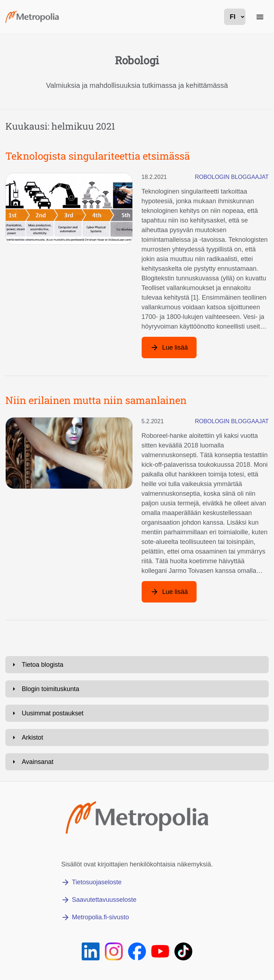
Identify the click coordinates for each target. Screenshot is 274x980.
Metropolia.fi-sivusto (100, 917)
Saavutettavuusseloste (104, 900)
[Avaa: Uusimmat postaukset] (137, 713)
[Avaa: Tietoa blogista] (137, 665)
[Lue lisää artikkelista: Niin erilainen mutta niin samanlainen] (169, 592)
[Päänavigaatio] (260, 17)
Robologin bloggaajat (232, 177)
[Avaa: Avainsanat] (137, 762)
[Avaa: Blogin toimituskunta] (137, 689)
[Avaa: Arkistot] (137, 737)
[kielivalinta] (235, 17)
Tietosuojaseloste (97, 882)
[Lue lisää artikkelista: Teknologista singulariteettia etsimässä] (169, 347)
